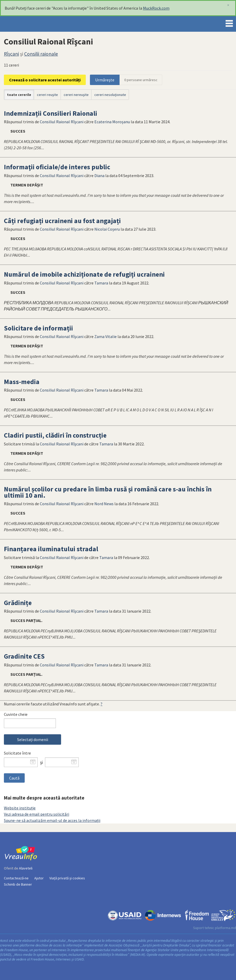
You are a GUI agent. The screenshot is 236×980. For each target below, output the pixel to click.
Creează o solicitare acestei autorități (45, 80)
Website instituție (20, 808)
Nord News (104, 504)
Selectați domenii (33, 739)
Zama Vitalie (106, 336)
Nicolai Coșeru (107, 229)
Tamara (101, 283)
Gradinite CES (24, 656)
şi (41, 762)
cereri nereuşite (76, 95)
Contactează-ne (16, 878)
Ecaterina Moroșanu (112, 122)
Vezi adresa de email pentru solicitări (37, 814)
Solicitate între (17, 753)
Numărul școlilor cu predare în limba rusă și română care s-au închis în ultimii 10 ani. (108, 492)
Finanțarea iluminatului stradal (51, 549)
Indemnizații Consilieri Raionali (51, 113)
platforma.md (225, 928)
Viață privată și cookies (67, 878)
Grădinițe (18, 603)
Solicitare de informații (38, 328)
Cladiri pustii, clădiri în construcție (55, 435)
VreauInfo (22, 24)
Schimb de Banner (18, 884)
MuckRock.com (156, 8)
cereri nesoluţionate (110, 95)
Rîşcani (11, 54)
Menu (229, 22)
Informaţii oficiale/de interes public (57, 167)
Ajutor (39, 878)
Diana (99, 176)
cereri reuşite (47, 95)
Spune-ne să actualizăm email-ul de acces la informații (52, 820)
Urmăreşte (105, 80)
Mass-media (22, 382)
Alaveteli (26, 868)
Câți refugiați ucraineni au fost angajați (62, 221)
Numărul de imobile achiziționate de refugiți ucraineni (84, 274)
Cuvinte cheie (16, 714)
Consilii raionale (41, 54)
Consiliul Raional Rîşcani (62, 122)
